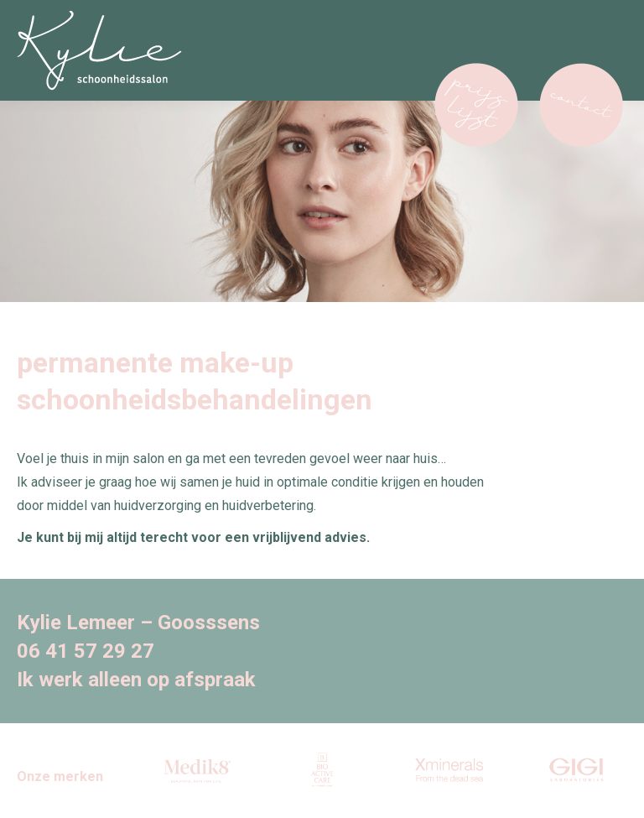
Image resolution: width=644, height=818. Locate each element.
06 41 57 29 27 (86, 651)
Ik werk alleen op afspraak (136, 680)
